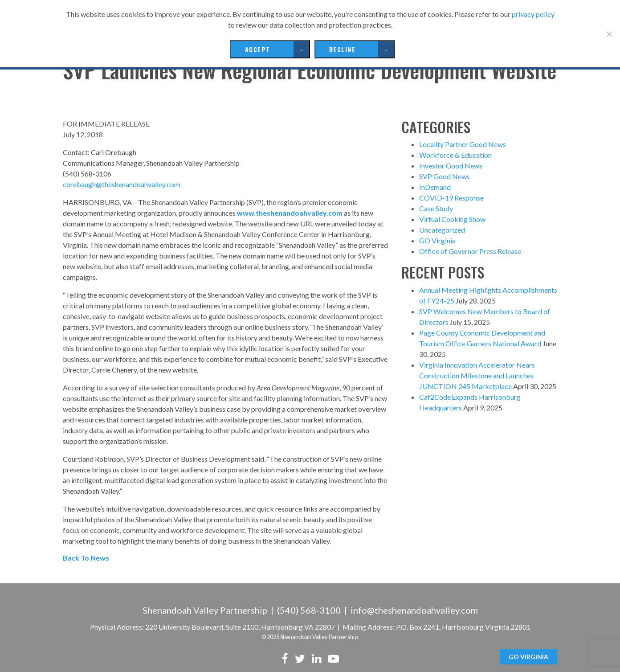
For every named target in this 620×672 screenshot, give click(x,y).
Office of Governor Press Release (470, 251)
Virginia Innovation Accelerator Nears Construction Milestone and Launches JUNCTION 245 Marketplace (477, 375)
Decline (343, 49)
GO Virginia (437, 240)
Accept (258, 49)
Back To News (86, 558)
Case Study (436, 208)
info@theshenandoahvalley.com (414, 610)
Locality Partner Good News (463, 144)
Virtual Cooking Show (452, 219)
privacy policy (533, 14)
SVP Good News (445, 176)
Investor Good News (451, 166)
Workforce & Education (455, 155)
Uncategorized (442, 230)
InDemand (435, 187)
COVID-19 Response (451, 198)
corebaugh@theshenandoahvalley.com (121, 184)
